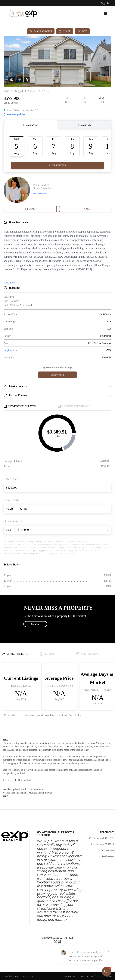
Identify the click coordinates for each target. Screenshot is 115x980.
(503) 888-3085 (107, 850)
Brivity (15, 976)
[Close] (108, 951)
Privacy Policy (71, 976)
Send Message (108, 856)
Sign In (103, 3)
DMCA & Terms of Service (91, 976)
